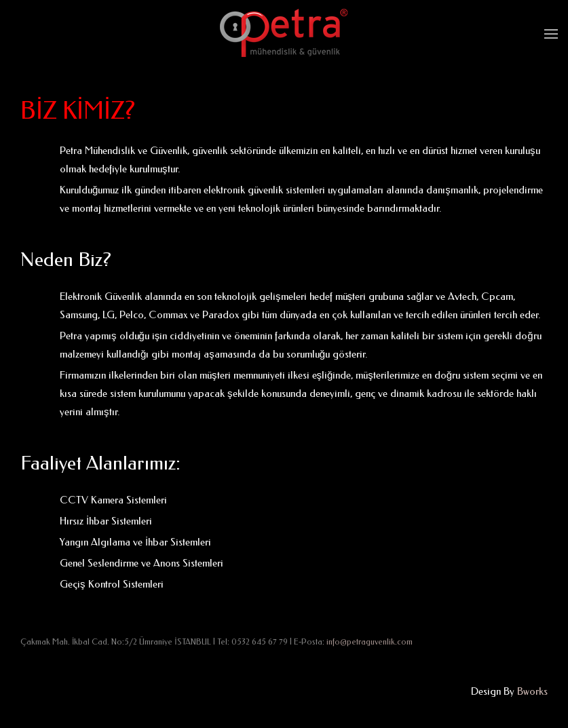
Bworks (532, 691)
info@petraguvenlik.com (370, 642)
